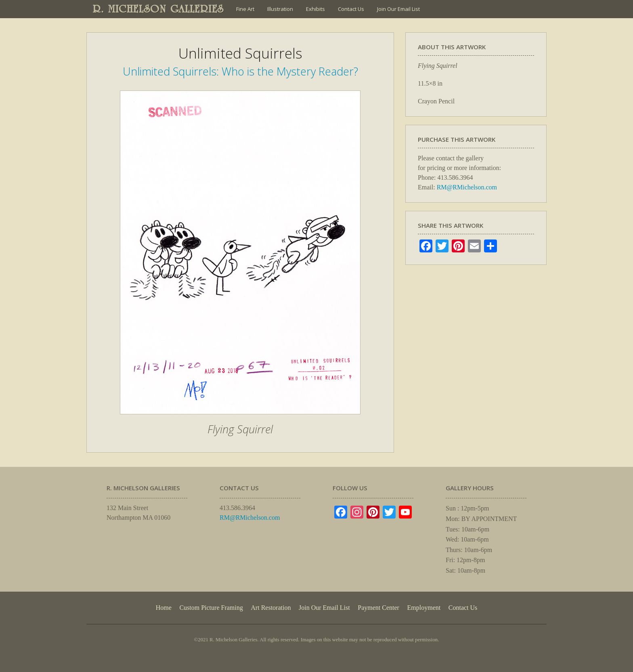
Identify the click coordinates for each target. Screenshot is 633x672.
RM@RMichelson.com (467, 187)
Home (164, 608)
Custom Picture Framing (211, 608)
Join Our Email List (398, 9)
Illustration (280, 9)
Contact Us (351, 9)
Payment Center (378, 608)
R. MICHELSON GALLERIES (158, 9)
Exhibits (315, 9)
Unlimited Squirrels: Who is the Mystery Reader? (240, 71)
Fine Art (245, 9)
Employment (424, 608)
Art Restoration (271, 608)
